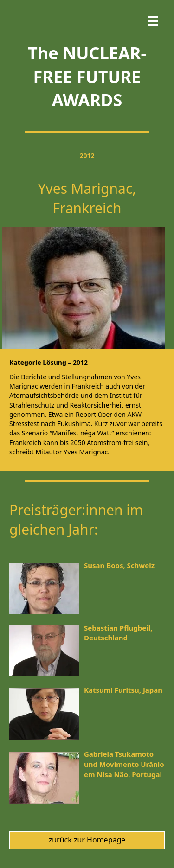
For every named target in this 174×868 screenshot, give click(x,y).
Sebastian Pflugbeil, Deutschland (118, 633)
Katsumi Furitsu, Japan (123, 690)
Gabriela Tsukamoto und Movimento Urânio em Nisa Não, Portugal (124, 764)
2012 (87, 156)
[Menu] (153, 21)
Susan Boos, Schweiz (119, 565)
